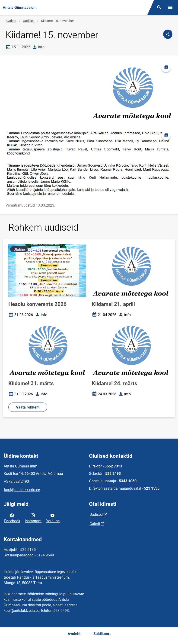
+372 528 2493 (17, 481)
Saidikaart (102, 634)
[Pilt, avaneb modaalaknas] (89, 163)
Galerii (95, 524)
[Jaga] (168, 34)
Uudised (29, 21)
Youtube (53, 518)
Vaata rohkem (28, 407)
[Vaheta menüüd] (170, 7)
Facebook (12, 518)
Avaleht (11, 21)
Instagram (33, 518)
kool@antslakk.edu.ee (22, 490)
